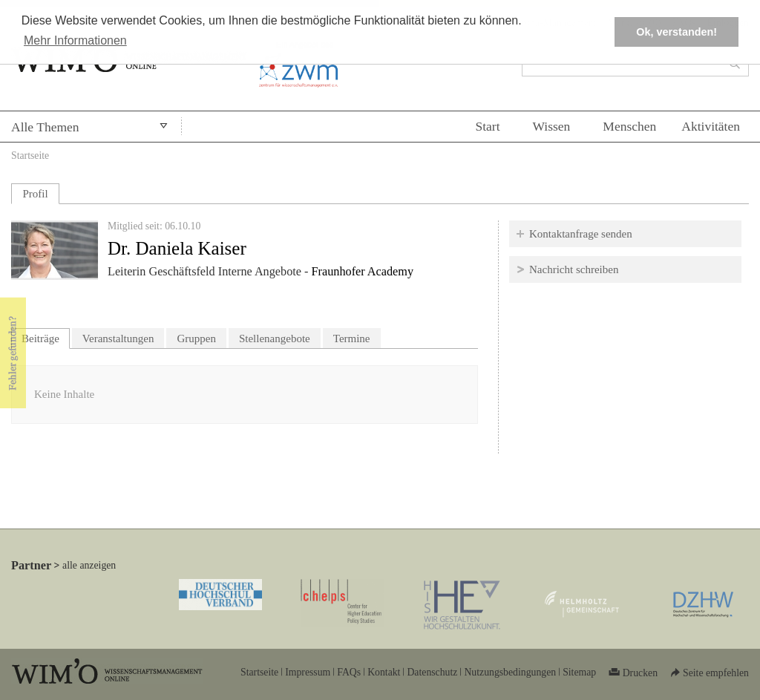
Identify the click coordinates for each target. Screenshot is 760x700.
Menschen (629, 126)
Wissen (552, 126)
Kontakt (384, 672)
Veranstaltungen (118, 338)
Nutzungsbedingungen (510, 672)
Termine (352, 338)
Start (487, 126)
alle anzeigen (89, 565)
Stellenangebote (275, 338)
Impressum (308, 672)
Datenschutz (432, 672)
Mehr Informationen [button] (75, 40)
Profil (35, 194)
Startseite (30, 156)
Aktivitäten (711, 126)
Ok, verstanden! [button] (677, 32)
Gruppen (196, 338)
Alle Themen (45, 127)
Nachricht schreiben (574, 269)
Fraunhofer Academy (363, 272)
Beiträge (46, 337)
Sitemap (579, 672)
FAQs (349, 672)
